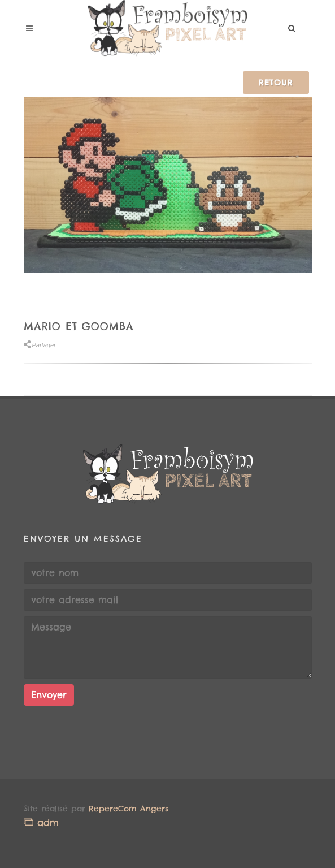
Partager (40, 345)
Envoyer (49, 695)
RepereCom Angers (129, 809)
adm (41, 822)
